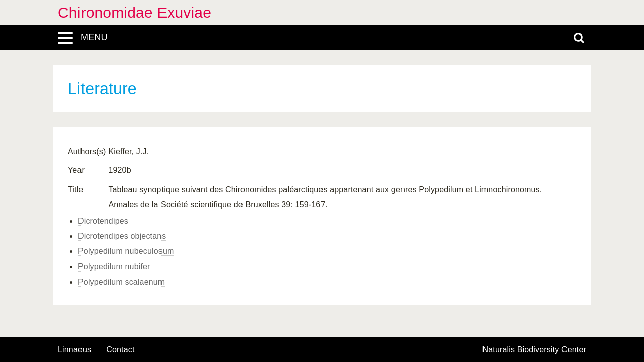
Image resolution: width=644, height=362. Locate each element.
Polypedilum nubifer (114, 267)
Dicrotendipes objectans (122, 236)
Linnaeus (74, 350)
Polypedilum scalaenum (121, 282)
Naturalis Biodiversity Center (535, 350)
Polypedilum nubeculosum (126, 251)
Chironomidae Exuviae (135, 12)
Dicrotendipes (103, 221)
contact (120, 350)
